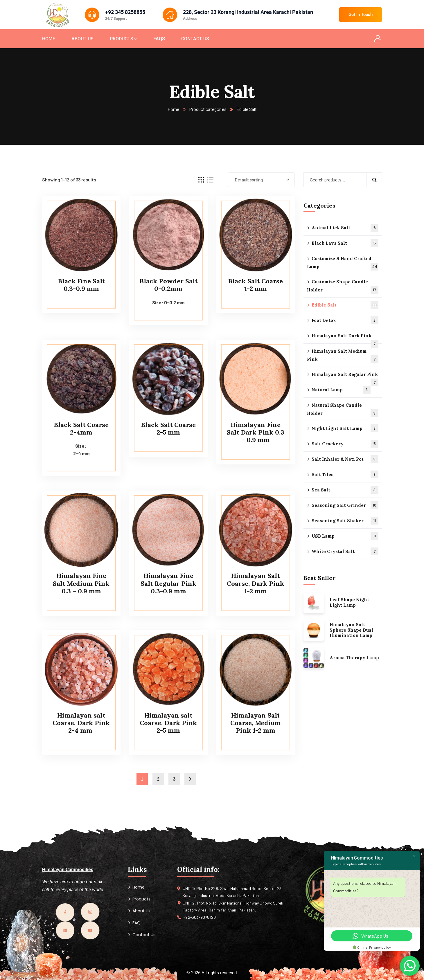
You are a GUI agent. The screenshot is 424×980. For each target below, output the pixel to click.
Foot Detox (345, 320)
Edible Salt (345, 305)
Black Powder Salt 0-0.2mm (168, 285)
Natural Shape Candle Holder (343, 410)
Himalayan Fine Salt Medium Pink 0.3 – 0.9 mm (81, 583)
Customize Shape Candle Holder (343, 286)
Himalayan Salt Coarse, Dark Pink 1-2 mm (255, 583)
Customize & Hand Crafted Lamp (343, 263)
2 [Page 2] (158, 779)
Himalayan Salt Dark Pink (345, 338)
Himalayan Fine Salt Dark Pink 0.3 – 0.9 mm (256, 432)
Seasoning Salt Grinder (345, 505)
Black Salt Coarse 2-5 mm (168, 428)
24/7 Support (116, 18)
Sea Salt (345, 490)
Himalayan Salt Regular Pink (345, 377)
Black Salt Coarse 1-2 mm (255, 285)
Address (190, 18)
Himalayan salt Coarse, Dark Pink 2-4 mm (81, 723)
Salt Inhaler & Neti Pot (345, 459)
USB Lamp (345, 536)
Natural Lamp (341, 390)
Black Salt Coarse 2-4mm (81, 428)
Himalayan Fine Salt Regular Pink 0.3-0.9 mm (168, 583)
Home (173, 109)
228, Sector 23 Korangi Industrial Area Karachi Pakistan (248, 12)
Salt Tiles (345, 474)
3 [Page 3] (174, 779)
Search (374, 180)
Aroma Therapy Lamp (354, 658)
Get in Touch (361, 15)
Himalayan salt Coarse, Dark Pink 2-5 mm (168, 723)
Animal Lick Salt (345, 228)
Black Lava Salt (345, 243)
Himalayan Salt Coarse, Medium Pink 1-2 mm (256, 723)
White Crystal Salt (345, 551)
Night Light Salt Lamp (345, 428)
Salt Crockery (345, 444)
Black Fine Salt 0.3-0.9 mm (81, 285)
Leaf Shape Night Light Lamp (349, 602)
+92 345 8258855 (125, 12)
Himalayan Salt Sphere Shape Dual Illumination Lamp (351, 630)
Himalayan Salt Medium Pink (343, 356)
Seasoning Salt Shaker (345, 521)
